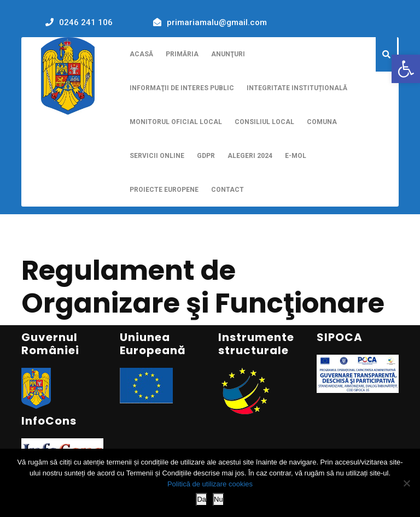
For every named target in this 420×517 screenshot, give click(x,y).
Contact (227, 190)
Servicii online (157, 156)
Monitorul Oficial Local (176, 122)
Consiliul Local (264, 122)
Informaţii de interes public (182, 88)
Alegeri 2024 (250, 156)
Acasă (141, 54)
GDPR (206, 156)
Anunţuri (228, 54)
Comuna (322, 122)
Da (202, 499)
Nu (218, 499)
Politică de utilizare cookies (210, 484)
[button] (406, 69)
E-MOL (296, 156)
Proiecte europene (164, 190)
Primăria (182, 54)
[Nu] (406, 483)
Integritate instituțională (297, 88)
